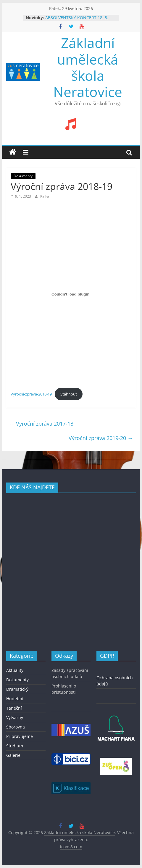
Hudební (15, 699)
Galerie (13, 755)
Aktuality (15, 670)
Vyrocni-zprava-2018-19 (31, 394)
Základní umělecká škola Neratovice (88, 67)
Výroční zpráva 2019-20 (101, 438)
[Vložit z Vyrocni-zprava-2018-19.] (71, 294)
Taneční (14, 708)
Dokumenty (23, 176)
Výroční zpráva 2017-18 (41, 424)
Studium (15, 746)
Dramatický (17, 689)
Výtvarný (15, 717)
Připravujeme (20, 736)
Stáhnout (69, 394)
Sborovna (16, 727)
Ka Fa (45, 196)
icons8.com (71, 847)
